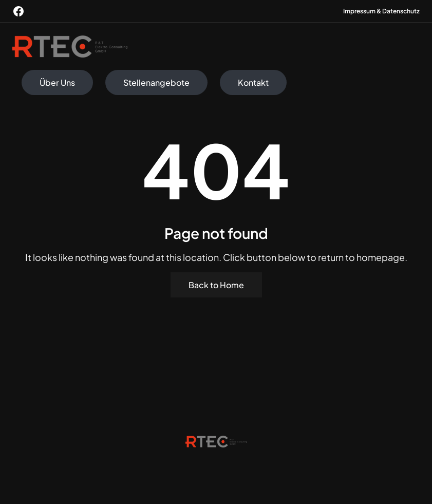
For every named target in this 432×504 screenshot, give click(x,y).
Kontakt (253, 82)
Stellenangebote (156, 82)
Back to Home (216, 285)
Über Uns (57, 82)
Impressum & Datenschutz (381, 11)
